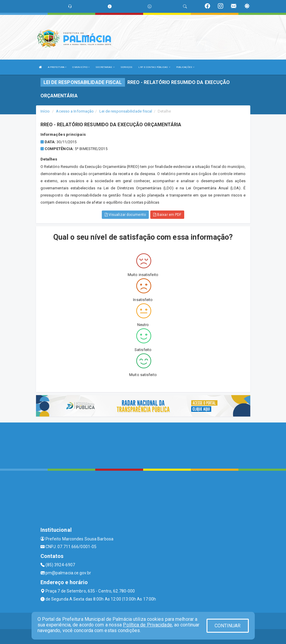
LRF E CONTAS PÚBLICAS (154, 67)
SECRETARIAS (105, 67)
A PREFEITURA (57, 67)
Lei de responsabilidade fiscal (126, 111)
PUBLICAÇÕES (185, 67)
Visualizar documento (125, 215)
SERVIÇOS (127, 67)
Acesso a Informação (75, 111)
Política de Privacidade (147, 625)
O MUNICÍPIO (81, 67)
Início (45, 111)
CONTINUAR (228, 626)
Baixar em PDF (167, 215)
